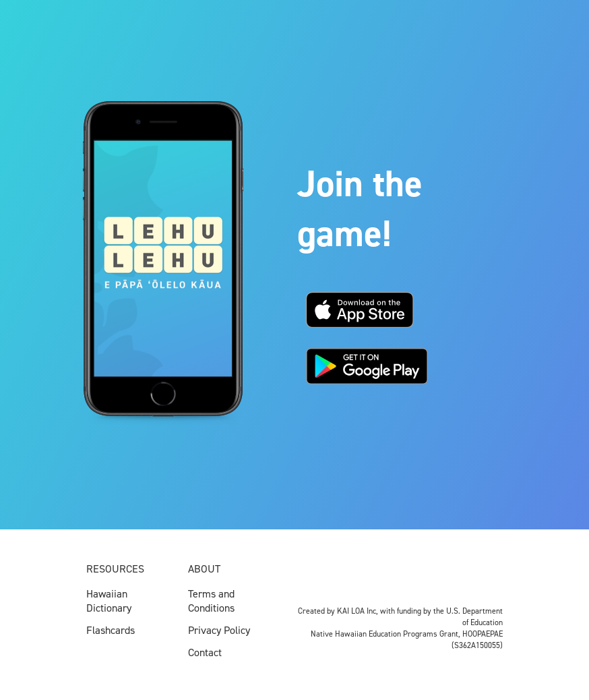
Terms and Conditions (211, 601)
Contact (205, 652)
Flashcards (111, 630)
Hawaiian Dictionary (109, 601)
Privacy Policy (219, 630)
